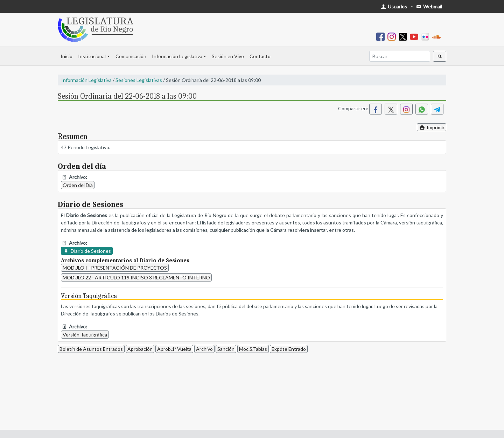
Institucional (92, 56)
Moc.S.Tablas (253, 349)
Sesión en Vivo (228, 56)
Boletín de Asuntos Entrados (91, 349)
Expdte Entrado (289, 349)
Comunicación (131, 56)
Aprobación (140, 349)
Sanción (226, 349)
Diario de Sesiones (87, 251)
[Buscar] (400, 56)
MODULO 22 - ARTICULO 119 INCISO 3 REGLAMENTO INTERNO (136, 277)
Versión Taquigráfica (85, 335)
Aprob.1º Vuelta (174, 349)
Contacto (260, 56)
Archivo (204, 349)
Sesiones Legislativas (139, 80)
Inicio (66, 56)
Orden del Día (78, 185)
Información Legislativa (177, 56)
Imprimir (432, 127)
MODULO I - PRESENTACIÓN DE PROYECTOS (115, 268)
